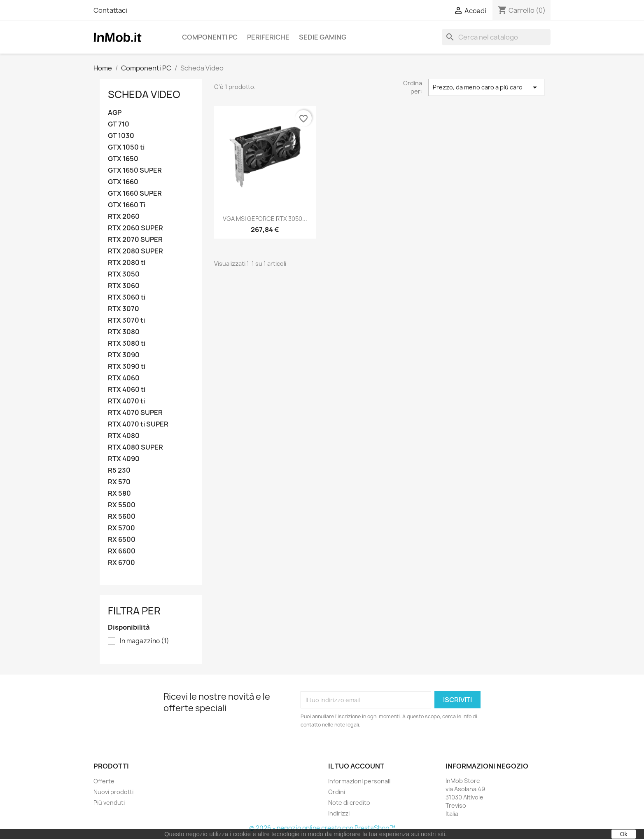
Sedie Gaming (323, 37)
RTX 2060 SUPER (135, 228)
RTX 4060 (124, 378)
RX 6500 (122, 540)
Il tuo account (356, 766)
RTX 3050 (124, 274)
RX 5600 (122, 517)
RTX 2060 (124, 217)
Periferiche (268, 37)
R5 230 (119, 470)
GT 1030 (121, 136)
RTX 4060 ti (127, 390)
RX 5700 (121, 528)
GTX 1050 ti (126, 147)
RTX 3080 (124, 332)
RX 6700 (121, 563)
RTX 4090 (124, 459)
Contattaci (110, 10)
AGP (115, 113)
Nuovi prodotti (113, 792)
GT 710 (119, 124)
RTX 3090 (124, 355)
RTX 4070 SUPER (135, 413)
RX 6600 (122, 551)
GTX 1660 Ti (127, 205)
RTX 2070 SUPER (135, 240)
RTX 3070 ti (126, 320)
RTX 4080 (124, 436)
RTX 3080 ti (127, 343)
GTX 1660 (123, 182)
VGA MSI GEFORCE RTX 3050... (265, 219)
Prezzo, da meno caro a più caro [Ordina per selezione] (486, 87)
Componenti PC (210, 37)
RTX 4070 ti (126, 401)
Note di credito (349, 803)
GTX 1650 (123, 159)
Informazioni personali (359, 781)
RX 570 (119, 482)
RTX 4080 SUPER (135, 447)
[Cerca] (496, 37)
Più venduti (109, 803)
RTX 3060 (124, 286)
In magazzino (145, 641)
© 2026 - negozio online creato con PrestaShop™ (322, 828)
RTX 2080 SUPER (135, 251)
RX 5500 (122, 505)
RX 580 (119, 493)
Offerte (104, 781)
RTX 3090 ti (127, 367)
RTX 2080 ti (127, 263)
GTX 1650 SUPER (135, 170)
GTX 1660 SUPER (135, 193)
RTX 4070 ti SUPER (138, 424)
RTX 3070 (124, 309)
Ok (624, 834)
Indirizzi (339, 813)
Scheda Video (144, 94)
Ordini (337, 792)
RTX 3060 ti (127, 297)
